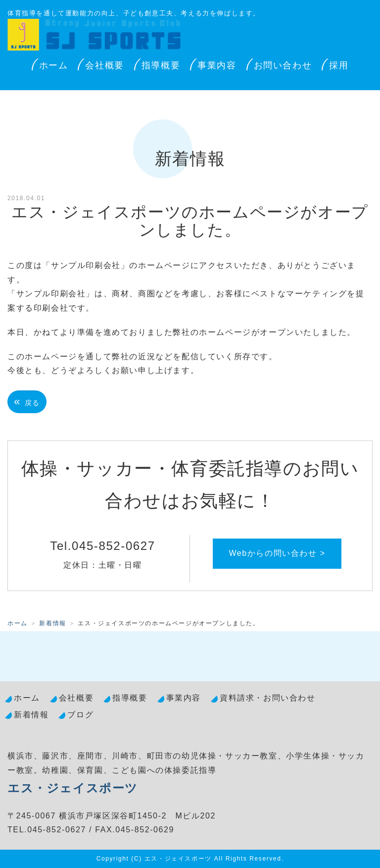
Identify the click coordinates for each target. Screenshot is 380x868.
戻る (27, 402)
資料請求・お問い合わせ (268, 698)
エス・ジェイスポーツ (73, 788)
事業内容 (217, 65)
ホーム (54, 65)
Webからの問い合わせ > (277, 553)
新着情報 (52, 623)
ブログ (80, 715)
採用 (339, 65)
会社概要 (104, 65)
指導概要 (161, 65)
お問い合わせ (283, 65)
